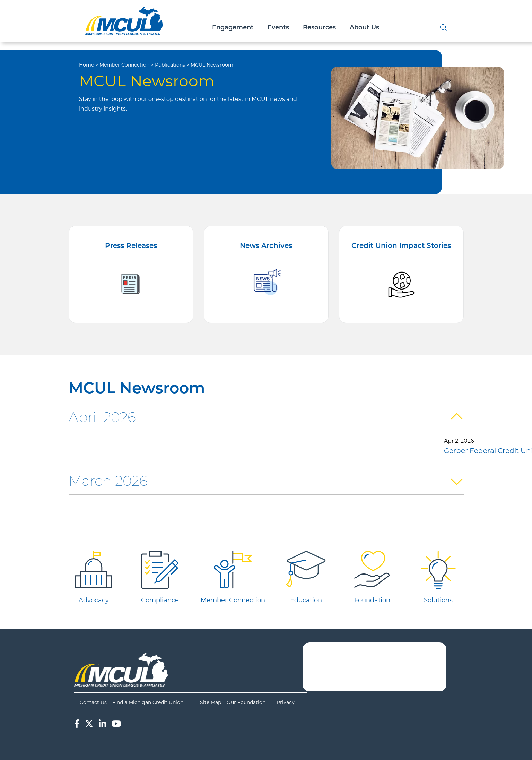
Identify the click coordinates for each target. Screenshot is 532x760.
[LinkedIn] (102, 724)
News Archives (266, 246)
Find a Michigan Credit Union (148, 702)
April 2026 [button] (102, 417)
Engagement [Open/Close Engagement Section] (233, 28)
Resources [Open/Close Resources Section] (319, 28)
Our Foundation (246, 702)
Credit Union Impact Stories (401, 246)
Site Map (211, 702)
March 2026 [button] (108, 481)
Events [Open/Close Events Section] (278, 28)
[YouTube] (116, 724)
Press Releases (131, 246)
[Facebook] (77, 724)
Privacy (286, 702)
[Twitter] (89, 724)
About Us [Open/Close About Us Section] (364, 28)
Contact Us (93, 702)
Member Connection (124, 65)
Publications (170, 65)
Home (86, 65)
